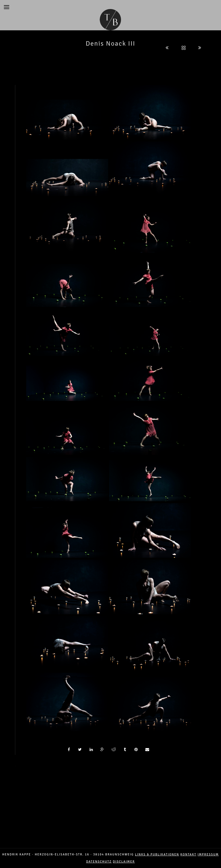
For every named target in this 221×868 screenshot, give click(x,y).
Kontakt (188, 854)
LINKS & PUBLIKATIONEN (157, 854)
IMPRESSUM (208, 854)
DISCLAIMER (124, 862)
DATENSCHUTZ (99, 862)
